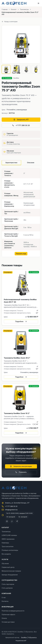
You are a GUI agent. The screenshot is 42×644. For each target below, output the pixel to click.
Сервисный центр (8, 567)
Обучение (5, 563)
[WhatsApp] (12, 521)
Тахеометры (24, 9)
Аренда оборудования (10, 575)
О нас (4, 597)
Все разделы (6, 554)
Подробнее (21, 321)
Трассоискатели (8, 546)
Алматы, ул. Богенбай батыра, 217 (17, 503)
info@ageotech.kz (11, 510)
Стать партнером (8, 584)
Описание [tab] (31, 163)
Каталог (14, 9)
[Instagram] (7, 521)
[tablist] (21, 163)
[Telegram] (17, 521)
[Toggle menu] (38, 3)
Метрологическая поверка (11, 571)
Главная (5, 9)
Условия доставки (8, 622)
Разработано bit (21, 641)
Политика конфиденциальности (13, 611)
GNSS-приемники (8, 539)
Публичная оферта (8, 614)
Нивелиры (5, 543)
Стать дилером (7, 588)
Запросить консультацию (21, 466)
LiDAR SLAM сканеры (9, 535)
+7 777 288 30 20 (21, 125)
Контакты (5, 601)
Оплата (4, 618)
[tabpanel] (21, 213)
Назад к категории (10, 22)
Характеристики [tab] (11, 163)
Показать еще (21, 254)
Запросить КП (21, 120)
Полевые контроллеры (10, 550)
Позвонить (21, 472)
